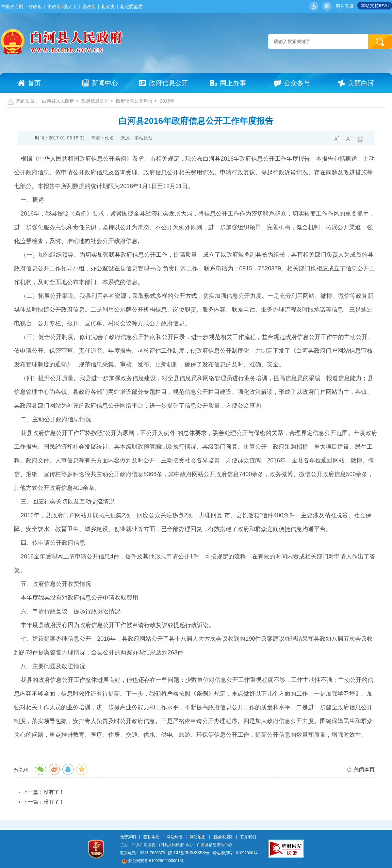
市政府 (54, 7)
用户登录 (345, 6)
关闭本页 (364, 770)
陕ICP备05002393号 (189, 853)
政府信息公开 (95, 101)
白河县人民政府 (58, 101)
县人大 (70, 7)
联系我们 (248, 837)
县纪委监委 (131, 7)
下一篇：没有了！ (43, 802)
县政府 (89, 7)
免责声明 (128, 837)
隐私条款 (151, 837)
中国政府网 (12, 7)
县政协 (108, 7)
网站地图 (198, 837)
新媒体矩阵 (223, 837)
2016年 (167, 101)
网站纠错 (174, 837)
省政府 (35, 7)
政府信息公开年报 (134, 101)
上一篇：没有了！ (43, 792)
